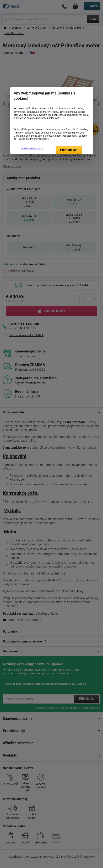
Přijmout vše (69, 150)
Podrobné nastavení (32, 148)
